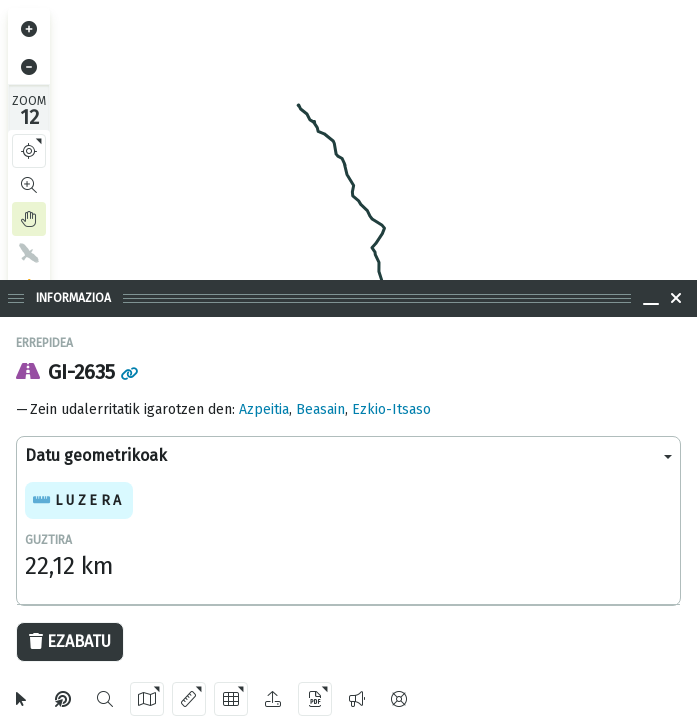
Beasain (320, 409)
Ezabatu (70, 641)
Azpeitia (264, 409)
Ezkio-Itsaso (391, 409)
